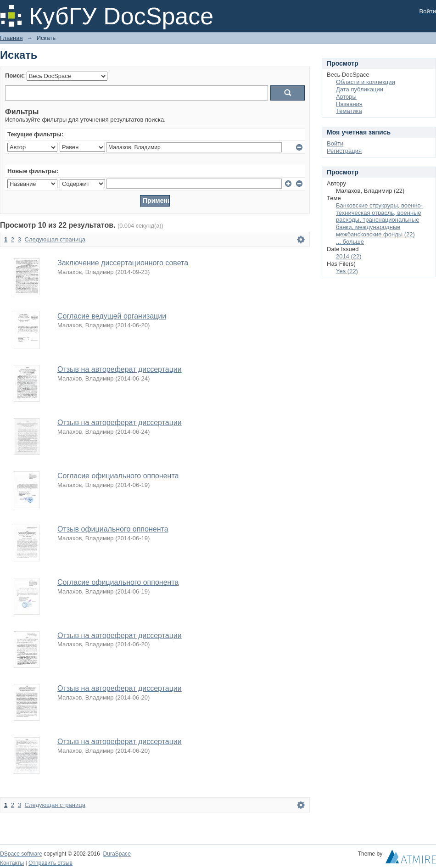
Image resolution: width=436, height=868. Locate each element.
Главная (11, 38)
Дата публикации (360, 89)
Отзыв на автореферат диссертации (120, 369)
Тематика (349, 111)
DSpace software (21, 854)
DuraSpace (117, 854)
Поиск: (15, 76)
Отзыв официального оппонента (113, 529)
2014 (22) (349, 256)
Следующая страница (55, 239)
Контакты (12, 863)
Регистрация (344, 151)
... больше (350, 242)
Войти (428, 11)
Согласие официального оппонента (118, 476)
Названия (349, 104)
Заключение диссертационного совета (123, 263)
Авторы (346, 97)
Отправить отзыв (50, 863)
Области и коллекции (366, 82)
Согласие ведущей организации (112, 316)
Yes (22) (347, 271)
